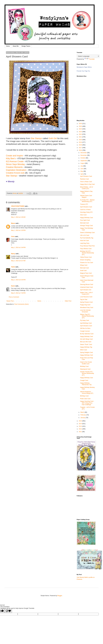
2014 (81, 424)
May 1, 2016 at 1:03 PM (18, 230)
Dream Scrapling (85, 260)
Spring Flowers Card (86, 302)
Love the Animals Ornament (85, 311)
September (84, 161)
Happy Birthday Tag (86, 347)
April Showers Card (86, 176)
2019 (81, 142)
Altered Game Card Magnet (86, 196)
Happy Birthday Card (86, 218)
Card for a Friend (85, 210)
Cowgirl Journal (85, 331)
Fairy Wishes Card (86, 249)
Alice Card (83, 215)
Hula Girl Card (84, 241)
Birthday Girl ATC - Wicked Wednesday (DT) (87, 253)
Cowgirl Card (84, 380)
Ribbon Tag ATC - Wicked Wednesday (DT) (87, 316)
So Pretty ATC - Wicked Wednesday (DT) (87, 201)
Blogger (60, 596)
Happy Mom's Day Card (87, 184)
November (84, 155)
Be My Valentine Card (87, 334)
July (82, 166)
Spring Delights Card (86, 352)
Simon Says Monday (15, 164)
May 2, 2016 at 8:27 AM (18, 261)
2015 (81, 421)
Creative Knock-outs (15, 173)
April (82, 174)
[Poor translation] (8, 611)
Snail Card (83, 271)
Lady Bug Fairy (85, 243)
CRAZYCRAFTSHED (18, 206)
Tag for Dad (84, 300)
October (83, 158)
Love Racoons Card (86, 297)
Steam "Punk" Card (86, 344)
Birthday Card (84, 366)
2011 (81, 432)
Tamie (13, 267)
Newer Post (10, 301)
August (83, 163)
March (83, 412)
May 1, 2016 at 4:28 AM (18, 217)
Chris (13, 237)
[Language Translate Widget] (88, 56)
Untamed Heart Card (86, 287)
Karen (13, 286)
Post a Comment (14, 297)
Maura (13, 223)
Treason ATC (84, 204)
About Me (16, 46)
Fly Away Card (85, 320)
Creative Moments (14, 167)
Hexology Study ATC (86, 212)
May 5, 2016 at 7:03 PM (18, 293)
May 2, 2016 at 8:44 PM (18, 280)
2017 (81, 148)
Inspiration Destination (16, 170)
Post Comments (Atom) (21, 304)
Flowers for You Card (87, 263)
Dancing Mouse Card (87, 284)
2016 (81, 150)
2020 (81, 140)
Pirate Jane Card (85, 399)
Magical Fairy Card (86, 273)
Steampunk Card (85, 369)
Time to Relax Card (86, 182)
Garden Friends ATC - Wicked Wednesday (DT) (87, 373)
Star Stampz (36, 138)
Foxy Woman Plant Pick (87, 246)
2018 (81, 145)
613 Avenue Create (15, 161)
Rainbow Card (84, 179)
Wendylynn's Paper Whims (84, 67)
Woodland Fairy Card (87, 308)
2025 (81, 126)
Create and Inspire (14, 156)
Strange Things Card (86, 226)
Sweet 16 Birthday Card (87, 233)
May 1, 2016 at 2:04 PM (18, 247)
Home (8, 46)
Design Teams (26, 46)
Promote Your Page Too (83, 71)
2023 (81, 132)
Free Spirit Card (85, 220)
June (82, 169)
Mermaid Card (84, 223)
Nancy (13, 254)
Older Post (68, 301)
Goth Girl (53, 138)
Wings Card (84, 265)
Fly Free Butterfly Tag (87, 238)
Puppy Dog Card (85, 305)
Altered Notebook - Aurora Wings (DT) (87, 393)
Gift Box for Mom (85, 328)
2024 (81, 129)
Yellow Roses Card (86, 257)
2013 (81, 426)
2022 (81, 134)
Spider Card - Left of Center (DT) (86, 293)
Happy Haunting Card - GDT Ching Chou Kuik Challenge (87, 403)
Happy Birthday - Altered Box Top (86, 384)
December (84, 153)
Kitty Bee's (11, 158)
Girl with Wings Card (86, 339)
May (82, 171)
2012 (81, 429)
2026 (81, 124)
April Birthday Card (86, 323)
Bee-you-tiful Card (86, 342)
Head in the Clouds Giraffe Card (86, 363)
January (83, 418)
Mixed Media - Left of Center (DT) (87, 188)
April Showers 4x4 (86, 290)
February (83, 415)
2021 (81, 137)
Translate (89, 59)
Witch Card (83, 350)
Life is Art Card (85, 235)
